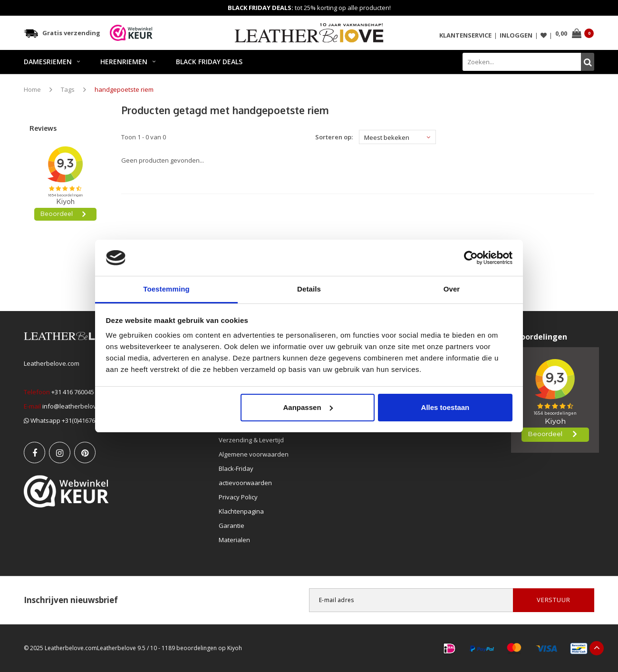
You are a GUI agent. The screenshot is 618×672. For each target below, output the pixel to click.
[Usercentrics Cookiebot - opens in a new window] (471, 258)
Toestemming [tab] (166, 289)
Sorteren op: (334, 137)
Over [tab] (452, 289)
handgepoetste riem (124, 89)
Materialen (234, 540)
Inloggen (516, 35)
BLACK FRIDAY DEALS (209, 62)
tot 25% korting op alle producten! (309, 8)
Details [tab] (309, 289)
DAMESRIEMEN (52, 62)
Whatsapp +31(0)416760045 (66, 420)
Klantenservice (465, 35)
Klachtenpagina (241, 511)
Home (32, 89)
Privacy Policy (238, 497)
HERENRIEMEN (128, 62)
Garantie (232, 526)
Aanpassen (308, 407)
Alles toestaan (445, 407)
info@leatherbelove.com (78, 406)
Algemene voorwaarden (254, 454)
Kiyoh (235, 648)
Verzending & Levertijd (251, 440)
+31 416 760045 (73, 392)
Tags (68, 89)
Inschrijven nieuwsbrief (71, 600)
